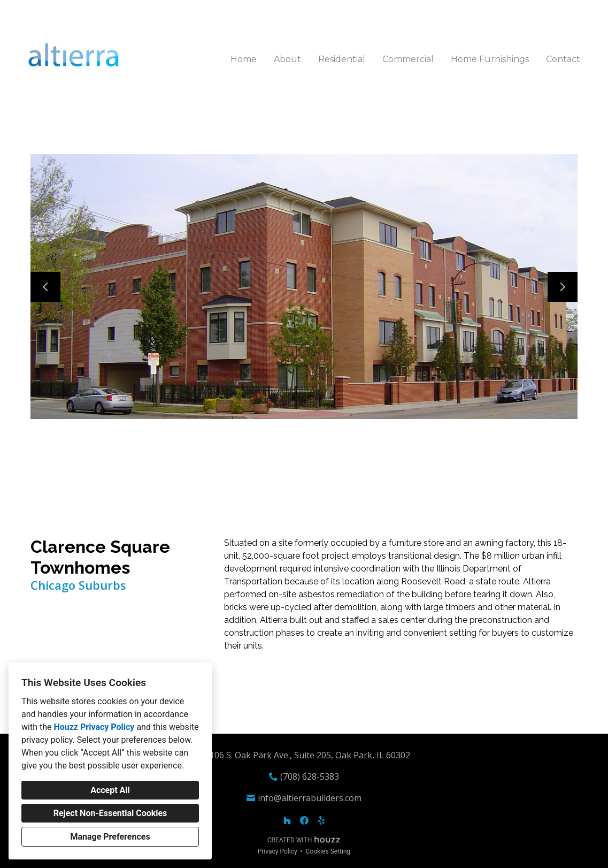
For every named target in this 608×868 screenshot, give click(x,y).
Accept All (110, 790)
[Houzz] (287, 820)
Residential (342, 59)
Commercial (408, 59)
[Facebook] (304, 820)
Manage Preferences (110, 837)
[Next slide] (563, 287)
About (287, 59)
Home (244, 59)
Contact (563, 59)
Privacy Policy (278, 851)
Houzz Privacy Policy (94, 727)
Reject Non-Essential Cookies (110, 813)
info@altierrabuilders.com (310, 798)
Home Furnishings (490, 59)
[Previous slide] (45, 287)
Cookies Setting (328, 851)
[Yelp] (321, 820)
